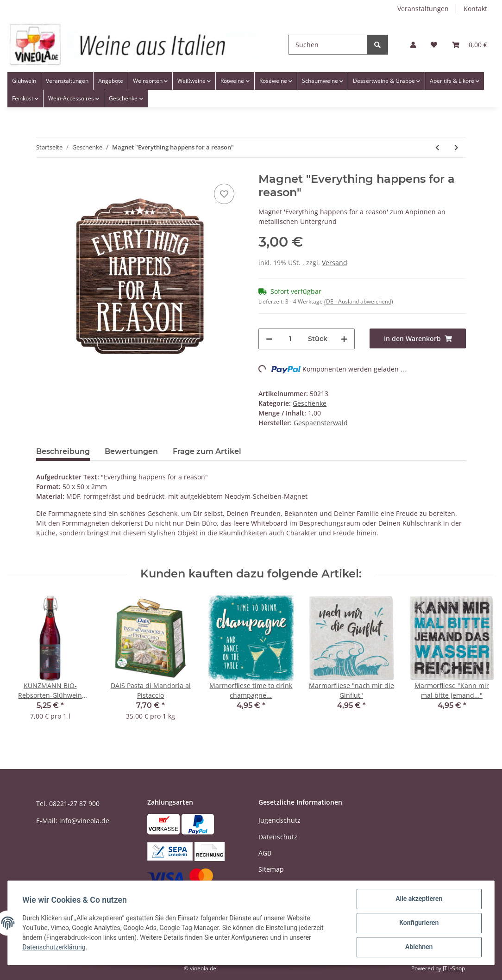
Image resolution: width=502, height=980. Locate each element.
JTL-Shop (454, 968)
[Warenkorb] (470, 45)
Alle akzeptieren (418, 899)
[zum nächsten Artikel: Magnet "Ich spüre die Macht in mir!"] (456, 147)
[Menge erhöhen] (344, 339)
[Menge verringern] (269, 339)
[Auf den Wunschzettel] (224, 194)
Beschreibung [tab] (63, 451)
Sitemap (271, 869)
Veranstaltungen (423, 9)
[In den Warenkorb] (418, 338)
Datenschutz (278, 837)
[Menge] (290, 339)
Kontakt (475, 9)
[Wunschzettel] (434, 45)
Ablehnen (418, 947)
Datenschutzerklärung (54, 948)
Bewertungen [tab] (131, 451)
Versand (335, 263)
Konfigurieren (418, 923)
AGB (265, 853)
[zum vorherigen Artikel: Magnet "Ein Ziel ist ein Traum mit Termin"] (437, 147)
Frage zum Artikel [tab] (207, 451)
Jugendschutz (279, 820)
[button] (413, 45)
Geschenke (310, 403)
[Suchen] (328, 45)
